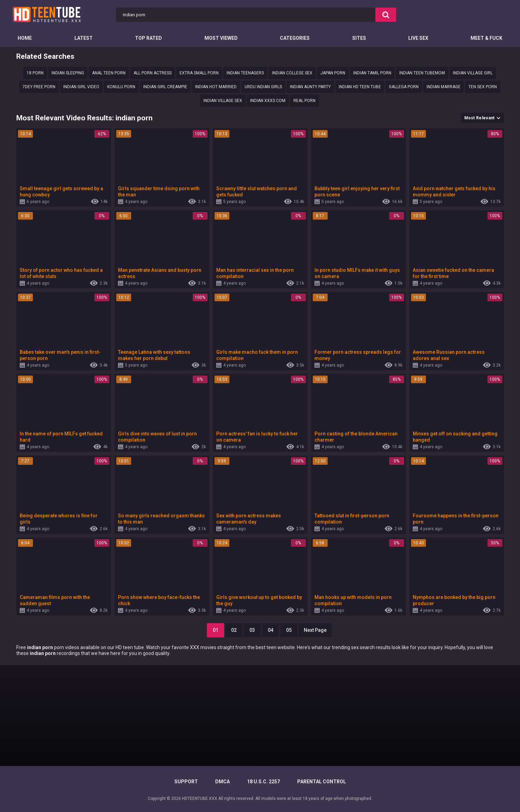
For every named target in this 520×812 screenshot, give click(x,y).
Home (25, 38)
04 (271, 630)
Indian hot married (216, 87)
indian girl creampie (165, 87)
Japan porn (333, 73)
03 (252, 630)
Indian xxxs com (268, 101)
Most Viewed (221, 38)
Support (186, 782)
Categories (295, 38)
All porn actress (153, 73)
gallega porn (404, 87)
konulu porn (121, 87)
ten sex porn (483, 87)
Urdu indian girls (263, 87)
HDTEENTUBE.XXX (200, 799)
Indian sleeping (68, 73)
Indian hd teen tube (360, 87)
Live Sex (418, 38)
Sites (359, 38)
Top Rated (148, 38)
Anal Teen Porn (109, 73)
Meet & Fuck (486, 38)
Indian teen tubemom (422, 73)
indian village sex (223, 101)
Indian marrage (444, 87)
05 (289, 630)
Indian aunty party (310, 87)
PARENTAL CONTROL (322, 782)
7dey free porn (39, 87)
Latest (84, 38)
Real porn (304, 101)
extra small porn (199, 73)
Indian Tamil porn (372, 73)
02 (234, 630)
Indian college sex (292, 73)
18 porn (35, 73)
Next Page (315, 630)
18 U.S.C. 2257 (263, 782)
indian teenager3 (245, 73)
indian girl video (81, 87)
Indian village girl (473, 73)
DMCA (222, 782)
